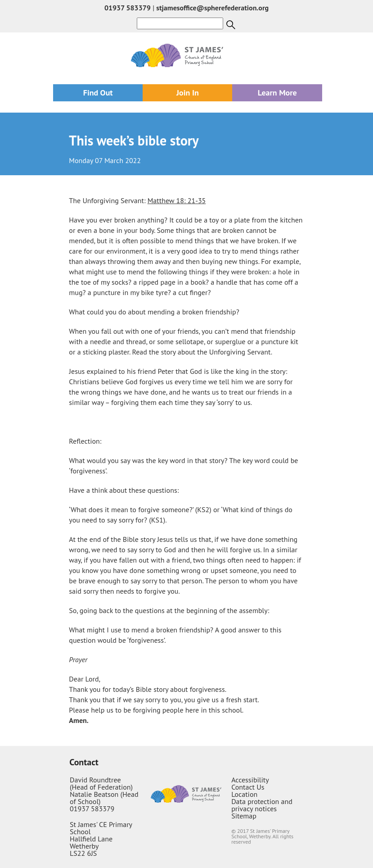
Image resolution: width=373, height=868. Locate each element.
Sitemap (244, 816)
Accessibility (250, 780)
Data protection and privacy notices (262, 805)
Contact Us (248, 787)
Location (244, 794)
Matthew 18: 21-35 (177, 200)
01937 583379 (128, 8)
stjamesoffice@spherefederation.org (212, 8)
